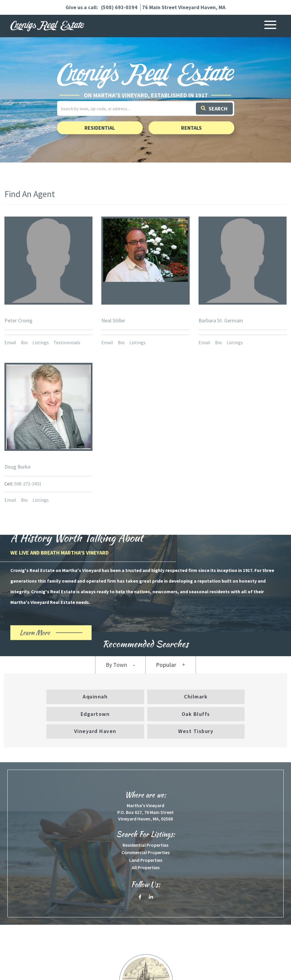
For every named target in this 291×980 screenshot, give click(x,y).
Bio (24, 342)
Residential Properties (145, 845)
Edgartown (95, 714)
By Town (116, 665)
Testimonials (67, 342)
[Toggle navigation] (270, 26)
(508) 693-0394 (119, 7)
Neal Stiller (113, 320)
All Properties (146, 867)
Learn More (45, 634)
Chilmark (196, 697)
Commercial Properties (145, 852)
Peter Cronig (18, 320)
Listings (41, 342)
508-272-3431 (28, 484)
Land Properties (146, 860)
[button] (215, 109)
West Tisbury (196, 731)
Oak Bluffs (196, 714)
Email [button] (10, 342)
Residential (100, 128)
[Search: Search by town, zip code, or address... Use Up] (146, 109)
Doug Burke (17, 467)
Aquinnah (95, 697)
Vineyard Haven (95, 731)
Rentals (191, 128)
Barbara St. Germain (221, 320)
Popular (166, 665)
